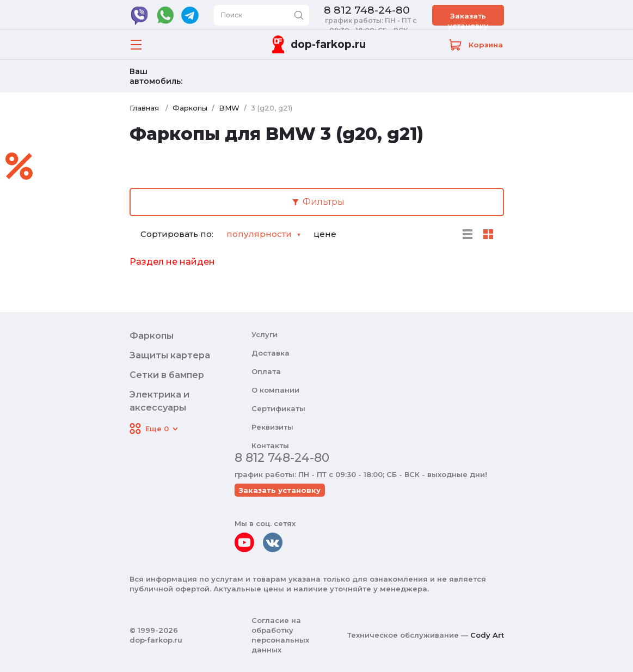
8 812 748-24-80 (367, 10)
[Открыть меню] (136, 45)
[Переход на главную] (317, 44)
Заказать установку (468, 19)
